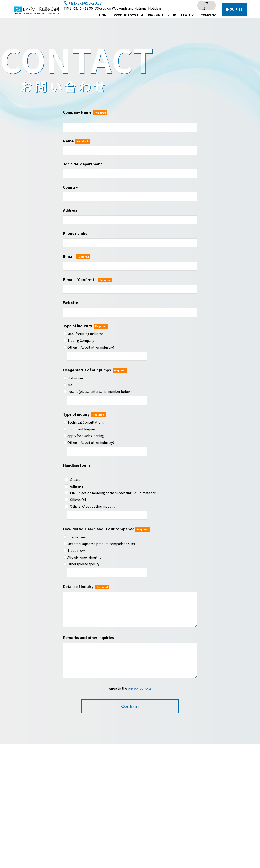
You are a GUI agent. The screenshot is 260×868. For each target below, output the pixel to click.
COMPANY (208, 15)
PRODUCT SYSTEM (128, 15)
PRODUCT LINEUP (162, 15)
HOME (104, 15)
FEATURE (188, 15)
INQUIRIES (234, 9)
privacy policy (138, 688)
